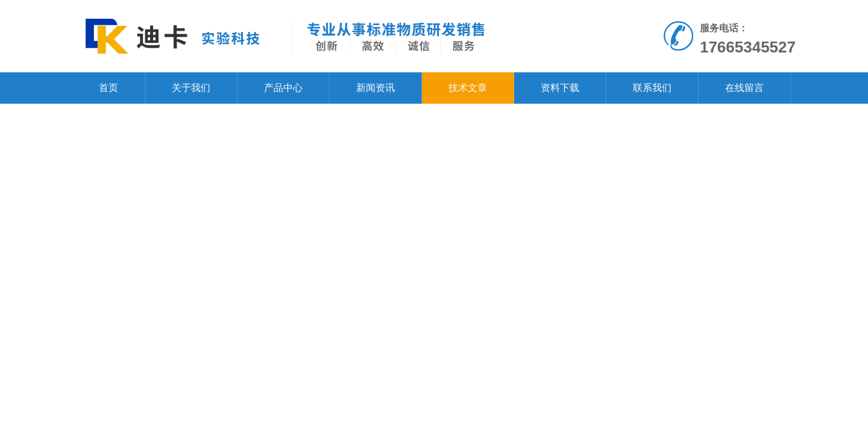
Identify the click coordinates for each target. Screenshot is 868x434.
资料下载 (560, 88)
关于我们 (191, 88)
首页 (108, 88)
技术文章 (468, 88)
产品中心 (283, 88)
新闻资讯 (376, 88)
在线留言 (744, 88)
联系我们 (652, 88)
